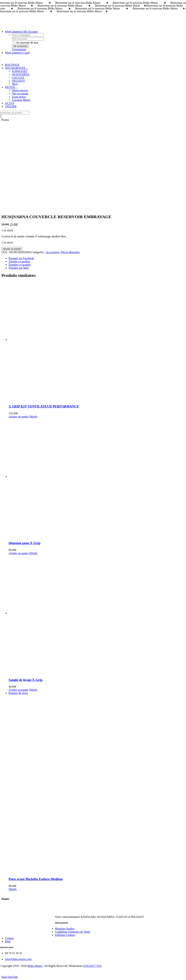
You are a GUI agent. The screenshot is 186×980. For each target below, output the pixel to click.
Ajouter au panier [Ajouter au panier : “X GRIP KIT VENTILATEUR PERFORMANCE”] (19, 417)
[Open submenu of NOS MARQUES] (27, 69)
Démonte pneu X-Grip (24, 543)
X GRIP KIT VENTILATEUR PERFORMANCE (44, 406)
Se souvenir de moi (25, 43)
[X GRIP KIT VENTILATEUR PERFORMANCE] (97, 341)
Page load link (10, 977)
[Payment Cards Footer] (93, 974)
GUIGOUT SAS (92, 966)
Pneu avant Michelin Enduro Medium (36, 879)
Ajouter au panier (12, 249)
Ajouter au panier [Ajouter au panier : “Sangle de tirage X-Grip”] (19, 690)
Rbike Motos (35, 966)
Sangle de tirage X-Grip (26, 680)
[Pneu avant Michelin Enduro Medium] (97, 783)
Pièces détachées (70, 252)
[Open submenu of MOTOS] (16, 88)
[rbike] (91, 911)
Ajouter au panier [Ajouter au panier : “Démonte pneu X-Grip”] (19, 553)
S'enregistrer (19, 49)
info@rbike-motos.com (18, 959)
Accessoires (52, 252)
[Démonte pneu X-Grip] (97, 478)
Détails (33, 417)
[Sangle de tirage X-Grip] (97, 615)
